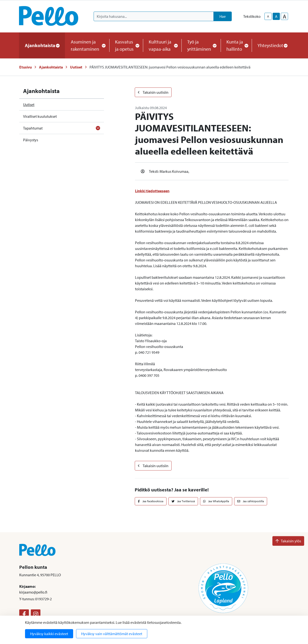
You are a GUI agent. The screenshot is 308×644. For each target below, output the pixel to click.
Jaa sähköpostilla (251, 501)
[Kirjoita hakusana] (154, 16)
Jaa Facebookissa (151, 501)
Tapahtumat (33, 128)
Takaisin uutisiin (153, 92)
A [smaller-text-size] (268, 16)
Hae (223, 16)
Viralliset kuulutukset (40, 116)
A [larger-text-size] (285, 16)
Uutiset (76, 67)
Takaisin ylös (288, 541)
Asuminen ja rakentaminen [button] (87, 45)
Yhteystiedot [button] (272, 45)
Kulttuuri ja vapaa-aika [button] (162, 45)
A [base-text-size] (276, 16)
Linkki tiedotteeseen (152, 191)
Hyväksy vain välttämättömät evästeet (112, 634)
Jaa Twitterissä (183, 501)
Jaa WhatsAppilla (216, 501)
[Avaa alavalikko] (98, 128)
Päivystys (31, 140)
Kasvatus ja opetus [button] (126, 45)
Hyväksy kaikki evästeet (49, 634)
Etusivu (26, 67)
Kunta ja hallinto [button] (236, 45)
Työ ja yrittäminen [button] (201, 45)
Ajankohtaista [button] (42, 45)
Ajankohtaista (51, 67)
